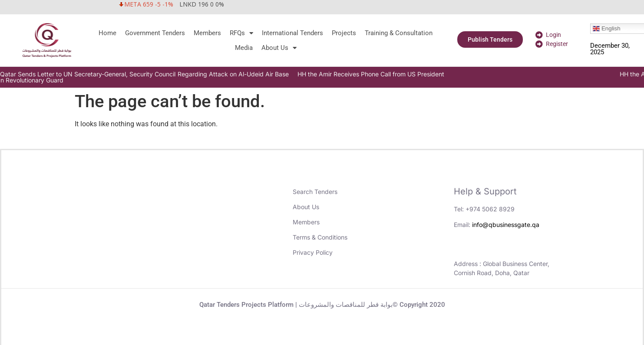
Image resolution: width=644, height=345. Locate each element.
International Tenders (292, 33)
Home (107, 33)
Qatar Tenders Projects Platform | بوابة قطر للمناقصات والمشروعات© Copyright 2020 (322, 305)
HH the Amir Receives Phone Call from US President (386, 74)
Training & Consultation (399, 33)
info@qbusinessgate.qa (506, 225)
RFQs (241, 33)
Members (207, 33)
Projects (344, 33)
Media (244, 48)
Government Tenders (155, 33)
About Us (279, 48)
